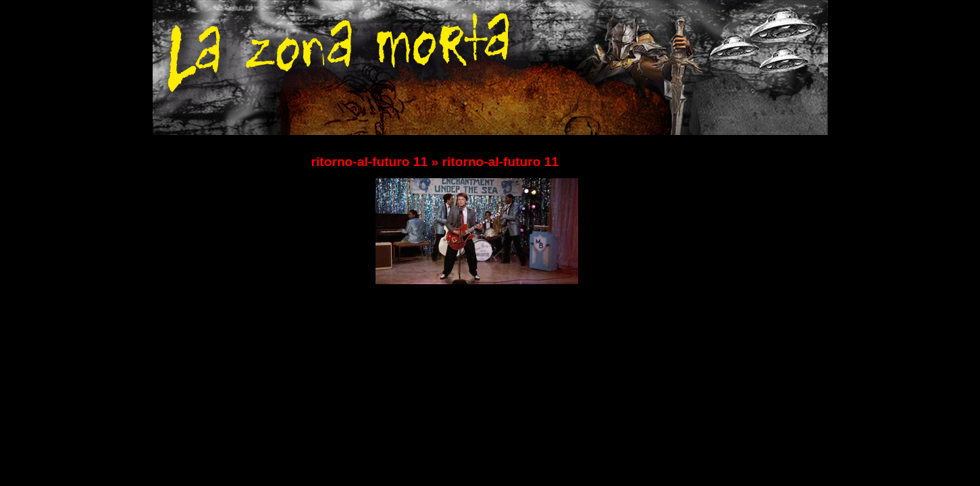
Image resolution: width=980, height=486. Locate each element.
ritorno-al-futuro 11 (370, 162)
